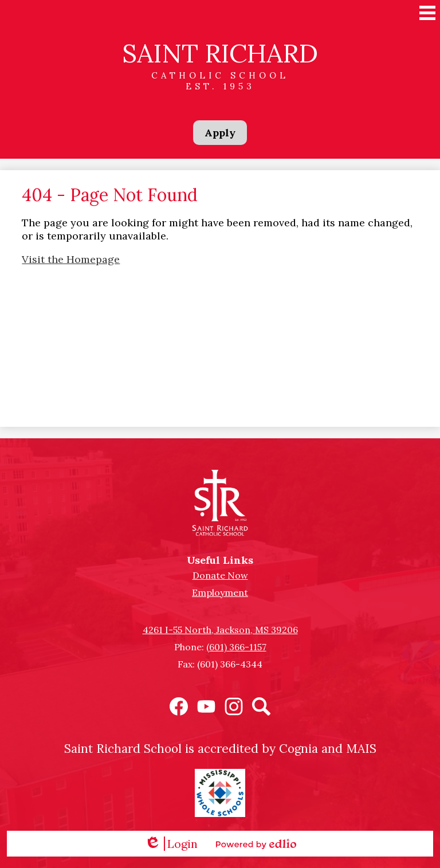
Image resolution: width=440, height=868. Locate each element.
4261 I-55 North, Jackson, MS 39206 (220, 630)
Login (171, 844)
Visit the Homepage (71, 259)
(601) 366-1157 (236, 647)
